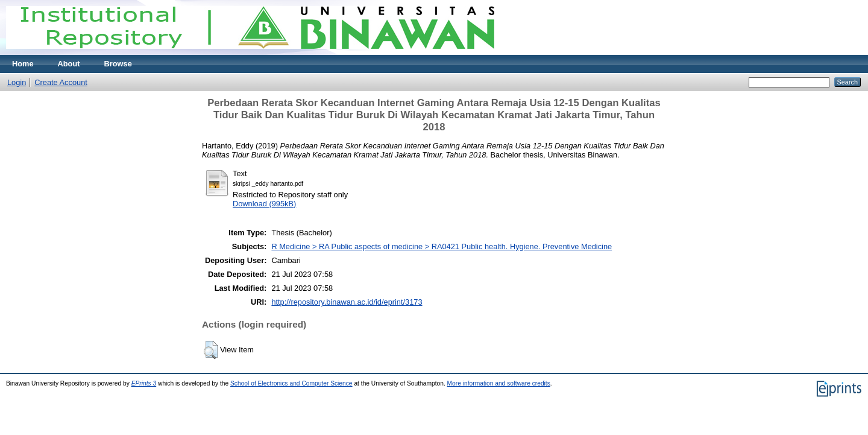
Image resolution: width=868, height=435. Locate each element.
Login (17, 82)
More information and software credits (499, 383)
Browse (118, 64)
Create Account (61, 82)
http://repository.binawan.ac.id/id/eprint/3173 (347, 302)
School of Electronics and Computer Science (291, 383)
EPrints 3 (144, 383)
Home (23, 64)
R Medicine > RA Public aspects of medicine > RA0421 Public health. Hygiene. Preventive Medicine (442, 246)
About (69, 64)
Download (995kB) (264, 204)
